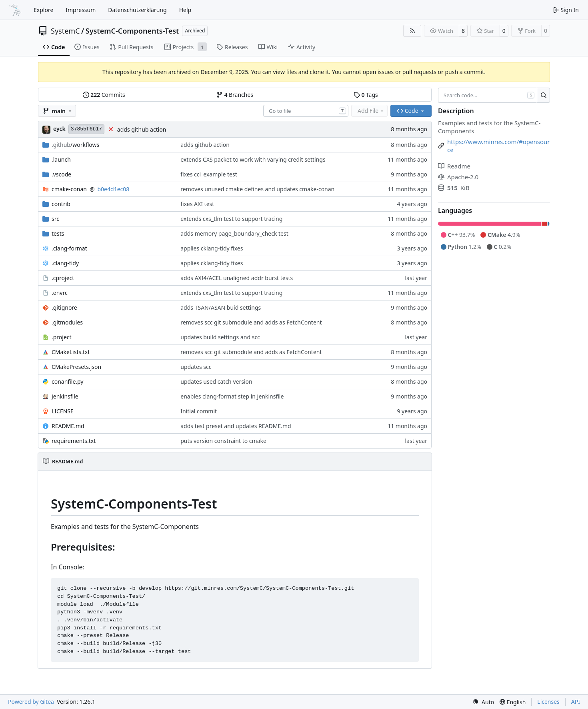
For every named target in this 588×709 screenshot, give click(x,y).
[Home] (15, 10)
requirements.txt (74, 441)
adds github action (142, 129)
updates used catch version (216, 382)
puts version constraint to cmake (223, 441)
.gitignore (64, 307)
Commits (104, 95)
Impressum (81, 10)
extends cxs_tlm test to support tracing (231, 219)
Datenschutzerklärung (137, 10)
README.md (68, 426)
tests (58, 233)
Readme (454, 166)
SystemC (65, 31)
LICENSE (63, 411)
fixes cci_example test (209, 174)
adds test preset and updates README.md (236, 426)
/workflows (75, 145)
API (576, 702)
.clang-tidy (65, 263)
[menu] (483, 702)
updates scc (196, 367)
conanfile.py (68, 382)
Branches (235, 95)
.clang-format (69, 248)
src (55, 219)
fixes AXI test (197, 204)
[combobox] (306, 111)
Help (185, 10)
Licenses (548, 702)
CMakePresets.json (76, 367)
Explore (43, 10)
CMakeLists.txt (71, 352)
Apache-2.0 (458, 177)
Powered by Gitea (31, 702)
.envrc (60, 293)
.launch (61, 159)
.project (62, 337)
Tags (366, 95)
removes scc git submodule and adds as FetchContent (251, 322)
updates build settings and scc (220, 337)
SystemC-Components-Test (132, 31)
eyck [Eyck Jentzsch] (59, 129)
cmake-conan (69, 189)
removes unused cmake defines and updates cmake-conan (257, 189)
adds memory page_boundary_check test (234, 233)
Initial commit (199, 411)
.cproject (63, 278)
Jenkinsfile (65, 396)
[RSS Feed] (412, 31)
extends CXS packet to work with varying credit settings (253, 159)
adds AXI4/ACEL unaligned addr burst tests (237, 278)
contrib (61, 204)
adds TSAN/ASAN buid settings (221, 307)
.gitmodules (67, 322)
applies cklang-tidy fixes (212, 248)
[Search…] (543, 95)
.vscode (61, 174)
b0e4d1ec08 (114, 189)
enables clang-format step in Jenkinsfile (232, 396)
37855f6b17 (86, 129)
